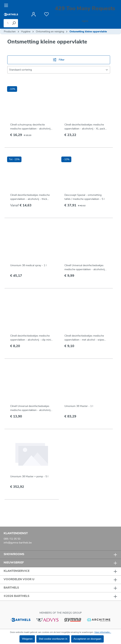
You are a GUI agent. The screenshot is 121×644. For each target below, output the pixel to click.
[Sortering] (59, 70)
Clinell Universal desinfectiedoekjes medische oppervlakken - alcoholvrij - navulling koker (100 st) (86, 268)
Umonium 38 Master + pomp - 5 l (29, 476)
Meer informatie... (103, 632)
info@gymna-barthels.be (18, 543)
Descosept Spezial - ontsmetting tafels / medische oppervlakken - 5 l (84, 197)
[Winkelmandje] (85, 14)
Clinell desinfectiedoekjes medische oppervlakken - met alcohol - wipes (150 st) (84, 338)
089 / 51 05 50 (12, 539)
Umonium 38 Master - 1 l (79, 406)
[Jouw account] (34, 14)
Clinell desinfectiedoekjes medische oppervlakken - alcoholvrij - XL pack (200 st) (85, 127)
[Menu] (7, 5)
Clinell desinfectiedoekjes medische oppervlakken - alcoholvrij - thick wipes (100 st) (30, 197)
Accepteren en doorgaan (87, 639)
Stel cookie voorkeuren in (53, 639)
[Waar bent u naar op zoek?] (7, 23)
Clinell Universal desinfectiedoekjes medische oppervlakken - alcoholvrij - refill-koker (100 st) (31, 408)
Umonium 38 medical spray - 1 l (28, 265)
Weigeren (27, 639)
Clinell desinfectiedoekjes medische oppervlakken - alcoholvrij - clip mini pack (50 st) (31, 338)
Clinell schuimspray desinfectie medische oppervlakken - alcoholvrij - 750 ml (31, 127)
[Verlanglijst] (46, 14)
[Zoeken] (14, 23)
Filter (59, 60)
